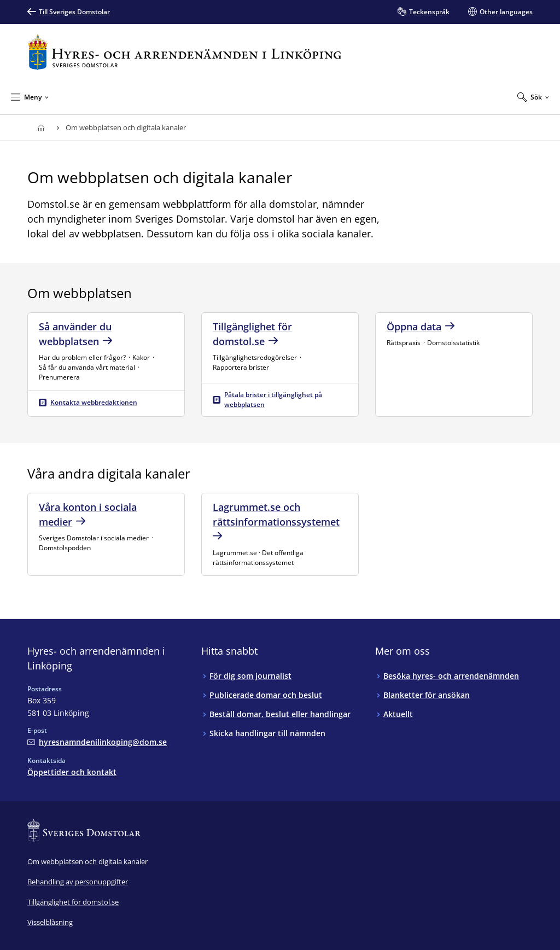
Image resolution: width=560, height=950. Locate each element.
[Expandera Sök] (533, 97)
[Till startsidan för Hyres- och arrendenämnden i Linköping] (185, 52)
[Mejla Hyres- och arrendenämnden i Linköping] (97, 742)
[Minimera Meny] (30, 97)
